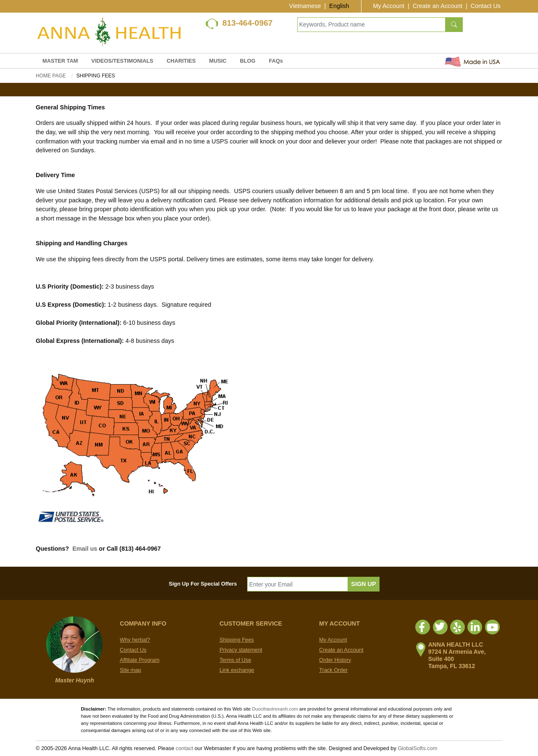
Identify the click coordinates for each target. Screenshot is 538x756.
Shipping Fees (237, 640)
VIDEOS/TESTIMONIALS (122, 61)
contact (184, 748)
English (339, 6)
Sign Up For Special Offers (203, 584)
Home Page (51, 76)
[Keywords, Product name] (371, 25)
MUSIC (218, 61)
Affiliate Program (140, 660)
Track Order (333, 670)
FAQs (276, 61)
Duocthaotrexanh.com (275, 709)
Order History (335, 660)
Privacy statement (241, 650)
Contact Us (486, 6)
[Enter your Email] (298, 584)
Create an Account (438, 6)
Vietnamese (305, 6)
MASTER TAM (60, 61)
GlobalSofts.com (417, 748)
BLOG (248, 61)
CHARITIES (181, 61)
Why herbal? (135, 640)
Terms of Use (235, 660)
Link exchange (237, 670)
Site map (131, 670)
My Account (389, 6)
